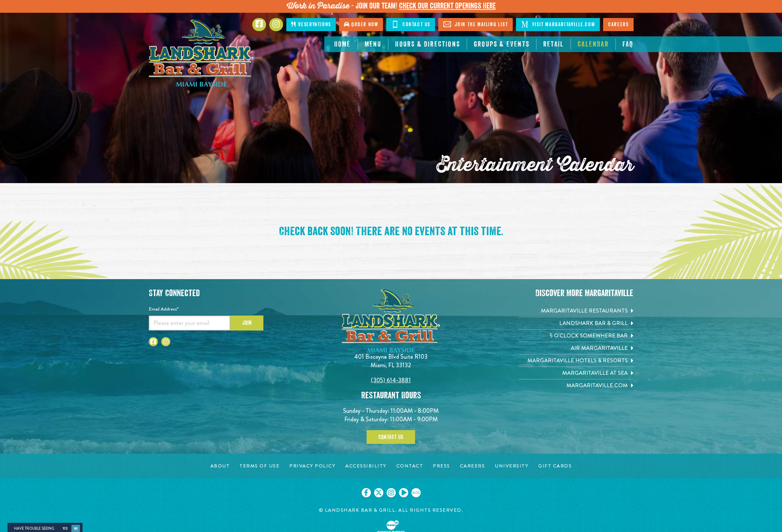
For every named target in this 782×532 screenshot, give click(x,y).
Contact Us (411, 24)
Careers (618, 25)
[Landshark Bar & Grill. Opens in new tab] (576, 323)
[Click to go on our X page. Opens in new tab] (379, 493)
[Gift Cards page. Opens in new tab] (555, 466)
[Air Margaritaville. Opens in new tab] (576, 348)
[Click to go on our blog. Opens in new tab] (416, 493)
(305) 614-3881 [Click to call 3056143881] (391, 380)
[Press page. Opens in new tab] (441, 466)
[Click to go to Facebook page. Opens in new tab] (259, 25)
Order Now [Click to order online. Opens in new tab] (361, 24)
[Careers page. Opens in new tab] (473, 466)
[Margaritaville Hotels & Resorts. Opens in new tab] (576, 361)
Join (247, 323)
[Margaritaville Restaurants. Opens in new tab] (576, 311)
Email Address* (164, 309)
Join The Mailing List (476, 24)
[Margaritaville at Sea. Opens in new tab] (576, 373)
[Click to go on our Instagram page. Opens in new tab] (391, 493)
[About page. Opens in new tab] (220, 466)
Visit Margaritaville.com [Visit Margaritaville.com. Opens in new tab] (558, 24)
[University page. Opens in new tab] (512, 466)
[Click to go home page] (201, 53)
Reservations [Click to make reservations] (311, 24)
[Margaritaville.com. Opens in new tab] (576, 385)
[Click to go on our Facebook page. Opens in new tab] (366, 493)
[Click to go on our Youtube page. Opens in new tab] (404, 493)
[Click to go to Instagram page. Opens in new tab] (276, 25)
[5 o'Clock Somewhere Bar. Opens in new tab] (576, 336)
